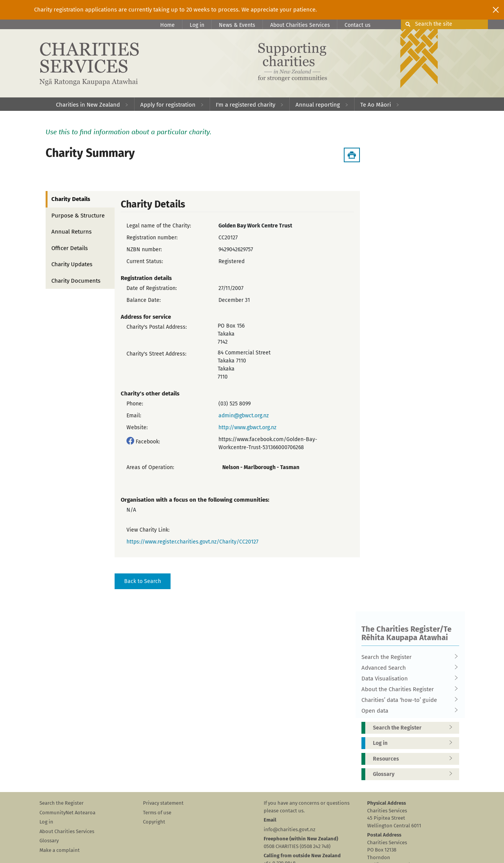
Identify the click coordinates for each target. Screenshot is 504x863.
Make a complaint (60, 850)
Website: (137, 427)
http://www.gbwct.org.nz (247, 427)
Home (167, 25)
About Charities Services (300, 25)
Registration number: (152, 238)
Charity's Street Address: (156, 354)
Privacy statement (163, 803)
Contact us (358, 25)
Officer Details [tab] (70, 248)
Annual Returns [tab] (71, 232)
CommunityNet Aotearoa (67, 813)
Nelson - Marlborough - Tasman (261, 467)
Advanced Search (408, 668)
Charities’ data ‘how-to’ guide (408, 700)
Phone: (135, 404)
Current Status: (145, 261)
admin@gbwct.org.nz (244, 416)
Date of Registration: (152, 288)
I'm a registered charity (245, 105)
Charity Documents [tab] (76, 281)
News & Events (237, 25)
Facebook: (148, 442)
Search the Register (408, 657)
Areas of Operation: (150, 467)
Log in (197, 25)
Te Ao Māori (376, 105)
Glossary (415, 774)
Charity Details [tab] (71, 199)
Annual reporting (318, 105)
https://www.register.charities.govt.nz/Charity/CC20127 (192, 542)
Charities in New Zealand (88, 105)
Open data (408, 711)
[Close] (496, 10)
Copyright (154, 822)
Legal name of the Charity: (159, 226)
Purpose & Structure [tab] (78, 216)
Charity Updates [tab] (72, 264)
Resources (415, 759)
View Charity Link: (148, 530)
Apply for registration (168, 105)
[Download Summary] (352, 155)
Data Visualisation (408, 679)
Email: (134, 416)
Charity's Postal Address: (157, 327)
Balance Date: (144, 300)
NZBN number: (144, 250)
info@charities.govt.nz (290, 829)
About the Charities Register (408, 689)
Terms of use (157, 813)
